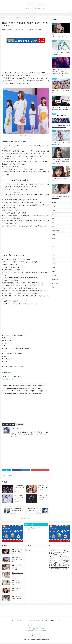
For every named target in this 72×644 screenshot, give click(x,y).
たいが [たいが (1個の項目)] (65, 558)
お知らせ (59, 620)
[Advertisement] (26, 59)
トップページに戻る (26, 518)
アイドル (54, 227)
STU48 (53, 251)
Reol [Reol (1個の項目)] (60, 555)
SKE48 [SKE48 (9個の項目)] (52, 556)
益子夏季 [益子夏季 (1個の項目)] (63, 566)
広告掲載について (32, 620)
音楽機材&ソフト (55, 279)
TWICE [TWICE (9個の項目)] (58, 556)
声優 (53, 219)
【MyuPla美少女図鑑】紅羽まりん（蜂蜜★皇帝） (17, 559)
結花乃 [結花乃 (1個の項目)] (61, 567)
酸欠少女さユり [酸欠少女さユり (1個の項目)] (59, 569)
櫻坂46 (53, 271)
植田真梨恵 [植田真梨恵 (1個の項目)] (59, 566)
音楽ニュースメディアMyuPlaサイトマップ (46, 620)
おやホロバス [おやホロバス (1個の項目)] (53, 558)
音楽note (54, 223)
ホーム (14, 620)
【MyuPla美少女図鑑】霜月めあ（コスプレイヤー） (17, 598)
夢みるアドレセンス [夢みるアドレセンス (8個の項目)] (58, 563)
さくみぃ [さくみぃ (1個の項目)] (61, 558)
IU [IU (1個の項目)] (66, 552)
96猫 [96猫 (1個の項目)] (58, 550)
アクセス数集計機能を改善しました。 (34, 528)
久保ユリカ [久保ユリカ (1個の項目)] (64, 562)
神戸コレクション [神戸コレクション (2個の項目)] (55, 567)
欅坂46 (53, 239)
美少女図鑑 (54, 215)
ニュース (26, 30)
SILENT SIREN (9, 475)
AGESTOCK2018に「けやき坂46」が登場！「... (19, 487)
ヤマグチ (4, 30)
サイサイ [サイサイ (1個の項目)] (63, 559)
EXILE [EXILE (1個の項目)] (64, 552)
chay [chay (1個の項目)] (55, 552)
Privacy (24, 620)
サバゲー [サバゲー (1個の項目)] (53, 560)
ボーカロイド (55, 210)
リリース (31, 30)
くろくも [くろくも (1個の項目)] (58, 558)
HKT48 (53, 259)
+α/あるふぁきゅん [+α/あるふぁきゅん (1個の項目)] (53, 550)
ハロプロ (54, 235)
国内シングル (21, 30)
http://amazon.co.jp (27, 136)
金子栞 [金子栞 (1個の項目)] (64, 569)
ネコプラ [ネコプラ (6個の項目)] (58, 560)
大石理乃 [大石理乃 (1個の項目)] (51, 566)
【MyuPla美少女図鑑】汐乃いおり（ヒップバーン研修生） (17, 567)
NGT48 (53, 255)
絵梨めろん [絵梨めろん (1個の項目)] (65, 567)
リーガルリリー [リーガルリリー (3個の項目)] (56, 562)
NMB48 (53, 247)
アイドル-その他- (55, 231)
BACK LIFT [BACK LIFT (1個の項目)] (61, 550)
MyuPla (36, 4)
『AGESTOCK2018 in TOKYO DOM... (43, 496)
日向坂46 (54, 263)
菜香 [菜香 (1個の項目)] (55, 569)
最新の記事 (20, 425)
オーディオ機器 (55, 283)
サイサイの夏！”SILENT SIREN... (43, 487)
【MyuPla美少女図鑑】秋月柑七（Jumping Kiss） (17, 552)
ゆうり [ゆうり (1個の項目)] (68, 558)
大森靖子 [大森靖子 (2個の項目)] (67, 564)
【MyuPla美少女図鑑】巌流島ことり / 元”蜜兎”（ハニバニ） (17, 575)
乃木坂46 (54, 275)
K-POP (53, 206)
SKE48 (53, 267)
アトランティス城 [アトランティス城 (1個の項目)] (53, 559)
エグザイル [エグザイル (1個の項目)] (59, 559)
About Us (19, 620)
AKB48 (53, 243)
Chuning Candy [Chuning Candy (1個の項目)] (59, 552)
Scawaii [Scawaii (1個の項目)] (63, 555)
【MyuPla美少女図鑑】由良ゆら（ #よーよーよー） (17, 590)
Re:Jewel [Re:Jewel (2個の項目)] (57, 555)
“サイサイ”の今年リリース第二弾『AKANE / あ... (19, 497)
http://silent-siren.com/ (9, 379)
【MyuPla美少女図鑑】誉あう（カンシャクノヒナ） (17, 583)
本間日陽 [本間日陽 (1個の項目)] (55, 566)
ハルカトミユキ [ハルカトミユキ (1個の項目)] (66, 560)
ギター (53, 287)
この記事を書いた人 (9, 425)
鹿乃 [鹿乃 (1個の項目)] (67, 569)
